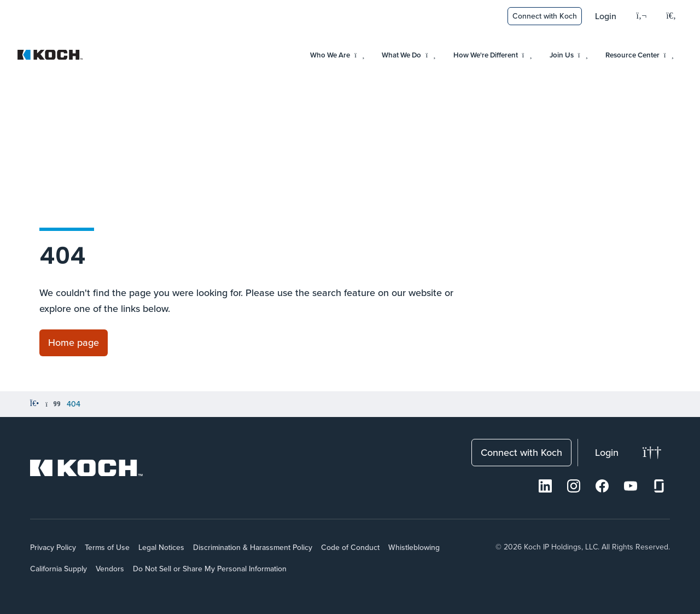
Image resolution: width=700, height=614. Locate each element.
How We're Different (493, 55)
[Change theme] (652, 452)
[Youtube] (631, 486)
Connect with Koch (545, 16)
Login (606, 16)
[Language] (641, 16)
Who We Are (337, 55)
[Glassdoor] (659, 486)
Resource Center (640, 55)
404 (74, 404)
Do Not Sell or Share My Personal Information (210, 569)
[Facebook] (602, 486)
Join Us (569, 55)
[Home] (35, 404)
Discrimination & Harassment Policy (253, 547)
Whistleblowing (414, 547)
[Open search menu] (671, 16)
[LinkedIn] (545, 486)
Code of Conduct (350, 547)
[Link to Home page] (74, 343)
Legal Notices (161, 547)
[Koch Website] (50, 55)
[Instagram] (574, 486)
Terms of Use (107, 547)
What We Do (409, 55)
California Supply (59, 569)
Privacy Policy (53, 547)
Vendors (110, 569)
